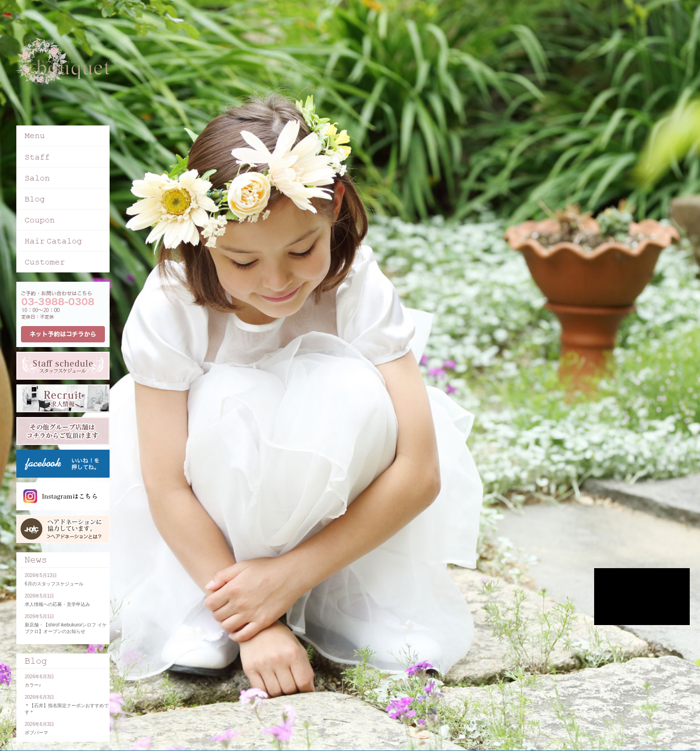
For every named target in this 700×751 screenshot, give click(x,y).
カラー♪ (33, 685)
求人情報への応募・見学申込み (57, 604)
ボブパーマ (36, 733)
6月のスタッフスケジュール (54, 584)
